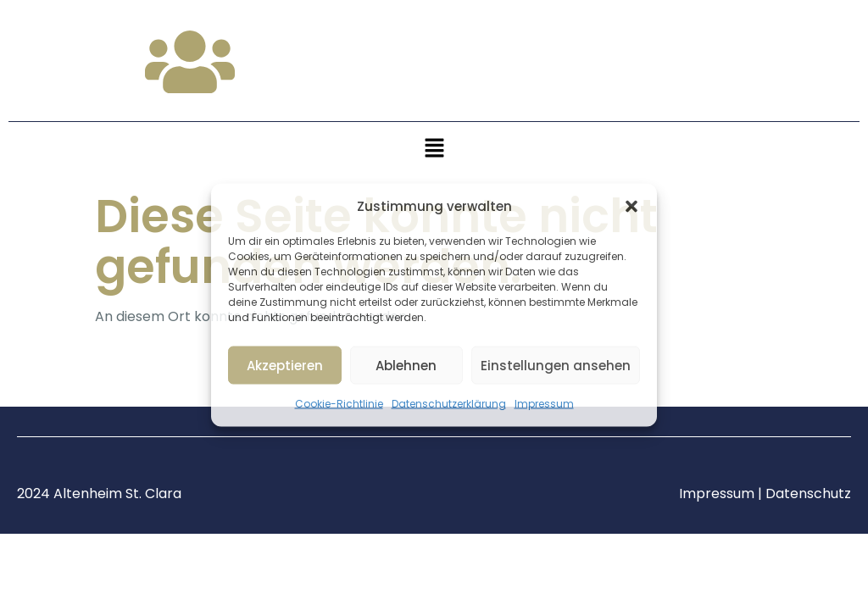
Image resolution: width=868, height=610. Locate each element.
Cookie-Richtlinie (339, 404)
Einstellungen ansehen (556, 365)
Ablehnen (406, 365)
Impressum (544, 404)
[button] (632, 207)
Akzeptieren (285, 365)
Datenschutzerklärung (449, 404)
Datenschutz (808, 494)
